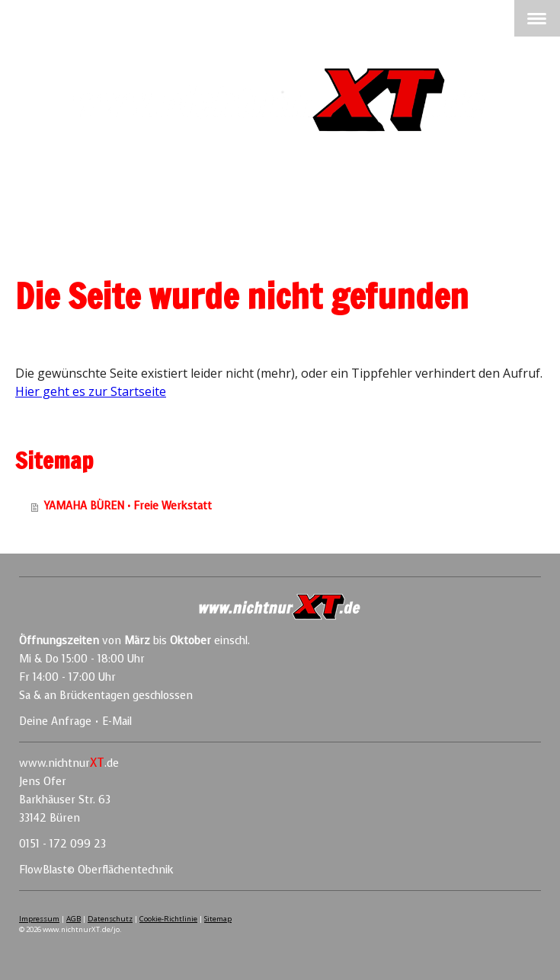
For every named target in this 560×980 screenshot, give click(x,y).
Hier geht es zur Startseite (91, 391)
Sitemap (218, 919)
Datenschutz (110, 919)
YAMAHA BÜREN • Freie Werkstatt (128, 506)
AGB (74, 919)
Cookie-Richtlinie (168, 919)
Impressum (39, 919)
